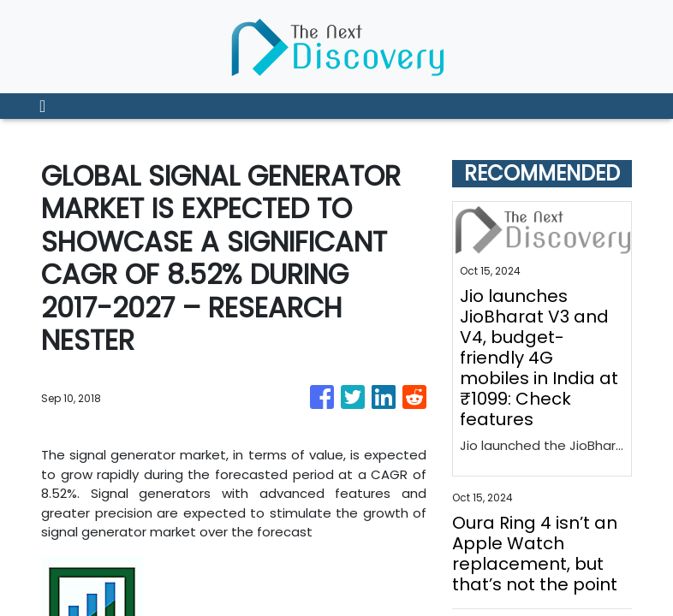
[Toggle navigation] (42, 106)
